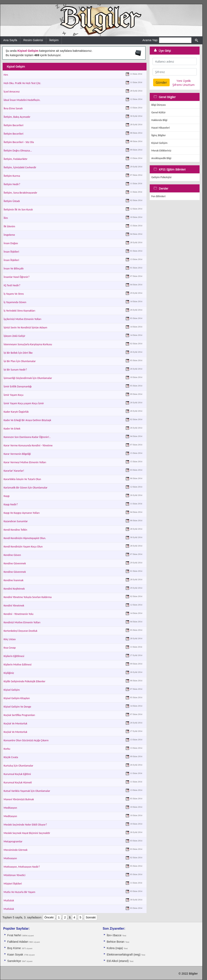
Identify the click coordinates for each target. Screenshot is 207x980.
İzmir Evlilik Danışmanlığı (18, 386)
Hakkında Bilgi (159, 120)
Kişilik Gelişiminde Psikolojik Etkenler (25, 681)
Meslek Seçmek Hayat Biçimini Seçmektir (27, 833)
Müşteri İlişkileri (13, 884)
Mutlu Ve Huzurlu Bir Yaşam (19, 892)
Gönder (161, 82)
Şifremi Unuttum (183, 85)
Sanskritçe (15, 961)
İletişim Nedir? (12, 184)
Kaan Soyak (15, 955)
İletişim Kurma (12, 176)
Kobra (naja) (115, 948)
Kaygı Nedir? (11, 504)
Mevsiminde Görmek (16, 850)
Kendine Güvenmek (15, 563)
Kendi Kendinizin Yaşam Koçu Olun (23, 547)
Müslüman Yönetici (14, 875)
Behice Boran (116, 942)
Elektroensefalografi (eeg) (124, 955)
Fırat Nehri (14, 935)
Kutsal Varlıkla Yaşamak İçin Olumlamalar (27, 791)
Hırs (6, 75)
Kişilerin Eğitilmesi (14, 656)
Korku (7, 749)
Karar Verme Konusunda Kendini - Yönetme (28, 445)
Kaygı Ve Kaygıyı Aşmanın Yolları (22, 513)
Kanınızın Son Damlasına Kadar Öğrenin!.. (27, 437)
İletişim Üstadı (12, 201)
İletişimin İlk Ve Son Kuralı (18, 210)
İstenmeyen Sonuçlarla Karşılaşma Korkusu (28, 344)
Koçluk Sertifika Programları (19, 715)
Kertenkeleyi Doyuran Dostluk (20, 631)
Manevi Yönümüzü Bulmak (19, 799)
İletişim (54, 40)
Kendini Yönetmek (14, 606)
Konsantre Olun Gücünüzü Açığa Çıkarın (26, 740)
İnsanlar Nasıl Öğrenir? (17, 277)
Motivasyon (10, 858)
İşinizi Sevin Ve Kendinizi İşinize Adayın (25, 328)
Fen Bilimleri (158, 196)
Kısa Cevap (10, 648)
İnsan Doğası (11, 243)
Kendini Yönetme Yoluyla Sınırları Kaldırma (28, 597)
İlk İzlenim (9, 226)
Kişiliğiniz (9, 673)
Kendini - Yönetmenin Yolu (18, 614)
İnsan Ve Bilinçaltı (14, 269)
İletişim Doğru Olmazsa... (18, 151)
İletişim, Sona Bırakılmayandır (20, 193)
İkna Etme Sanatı (13, 108)
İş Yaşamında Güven (15, 302)
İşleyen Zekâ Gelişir (14, 336)
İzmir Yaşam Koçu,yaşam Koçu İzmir (24, 403)
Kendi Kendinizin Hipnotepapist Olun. (25, 538)
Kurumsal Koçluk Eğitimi (17, 774)
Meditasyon (10, 808)
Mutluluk (9, 900)
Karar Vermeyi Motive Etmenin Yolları (25, 462)
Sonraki (91, 917)
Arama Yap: (150, 40)
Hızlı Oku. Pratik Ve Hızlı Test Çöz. (22, 83)
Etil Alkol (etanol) (118, 961)
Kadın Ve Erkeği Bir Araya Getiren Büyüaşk (27, 420)
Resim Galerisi (33, 40)
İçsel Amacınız (12, 92)
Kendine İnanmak (14, 580)
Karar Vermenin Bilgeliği (17, 454)
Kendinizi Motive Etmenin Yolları (22, 622)
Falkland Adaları (18, 942)
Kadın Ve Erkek (12, 429)
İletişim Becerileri (13, 125)
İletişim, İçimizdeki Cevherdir (20, 167)
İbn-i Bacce (114, 935)
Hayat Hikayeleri (161, 128)
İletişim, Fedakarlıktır (15, 159)
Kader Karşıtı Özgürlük (16, 412)
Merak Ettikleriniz (161, 151)
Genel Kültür (158, 112)
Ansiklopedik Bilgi (161, 158)
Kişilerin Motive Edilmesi (18, 665)
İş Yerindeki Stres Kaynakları (19, 311)
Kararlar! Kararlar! (14, 471)
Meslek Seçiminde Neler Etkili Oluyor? (25, 825)
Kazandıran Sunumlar (16, 521)
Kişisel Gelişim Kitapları (17, 698)
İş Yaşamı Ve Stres (14, 294)
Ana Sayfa (10, 40)
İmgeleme (9, 235)
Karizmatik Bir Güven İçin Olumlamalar (26, 488)
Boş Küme (14, 948)
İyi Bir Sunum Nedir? (15, 370)
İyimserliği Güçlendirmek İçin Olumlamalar (28, 378)
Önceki (49, 917)
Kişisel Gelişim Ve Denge (17, 707)
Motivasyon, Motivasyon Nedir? (22, 867)
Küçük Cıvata (11, 757)
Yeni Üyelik (184, 81)
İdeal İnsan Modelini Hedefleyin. (22, 100)
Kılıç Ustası (10, 639)
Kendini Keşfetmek (14, 589)
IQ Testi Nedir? (12, 285)
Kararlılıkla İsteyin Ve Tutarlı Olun (22, 479)
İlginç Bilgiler (159, 135)
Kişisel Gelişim (12, 690)
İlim (6, 218)
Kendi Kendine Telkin (15, 530)
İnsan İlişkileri (11, 252)
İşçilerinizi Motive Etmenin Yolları (22, 319)
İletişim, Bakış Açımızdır (17, 117)
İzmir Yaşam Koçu (13, 395)
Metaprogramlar (13, 841)
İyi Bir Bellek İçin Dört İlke (18, 353)
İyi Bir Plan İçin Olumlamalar (20, 361)
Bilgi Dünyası (159, 105)
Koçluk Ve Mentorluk (15, 724)
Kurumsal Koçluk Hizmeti (18, 782)
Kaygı (7, 496)
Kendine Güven (12, 555)
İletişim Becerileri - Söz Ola (19, 142)
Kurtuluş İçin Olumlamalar (18, 766)
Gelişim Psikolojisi (161, 177)
